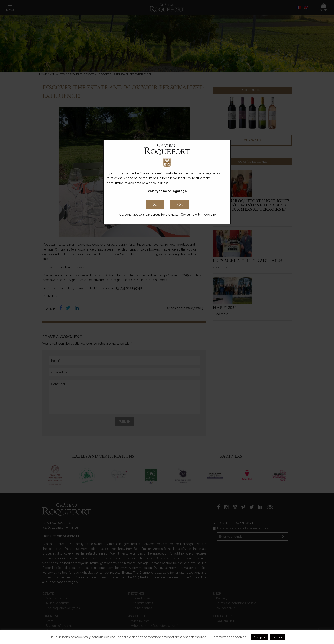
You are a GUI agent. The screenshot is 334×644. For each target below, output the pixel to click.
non (180, 205)
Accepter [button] (259, 637)
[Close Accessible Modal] (155, 205)
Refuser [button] (277, 637)
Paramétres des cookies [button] (229, 637)
